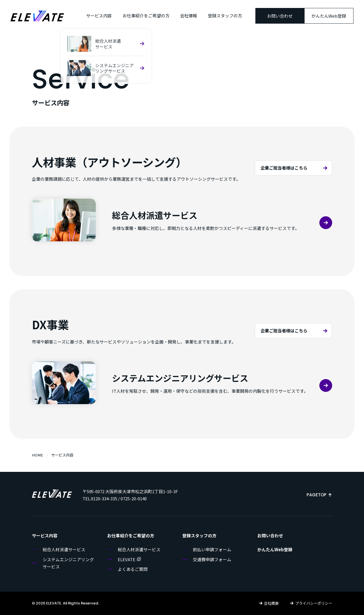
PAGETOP (319, 495)
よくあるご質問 (133, 569)
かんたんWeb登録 (329, 16)
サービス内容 (99, 16)
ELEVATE (129, 559)
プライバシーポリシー (311, 603)
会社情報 (189, 16)
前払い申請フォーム (212, 549)
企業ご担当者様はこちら (295, 168)
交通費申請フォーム (212, 559)
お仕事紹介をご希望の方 (146, 16)
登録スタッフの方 (225, 16)
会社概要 (269, 603)
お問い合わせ (280, 16)
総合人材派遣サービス (64, 549)
